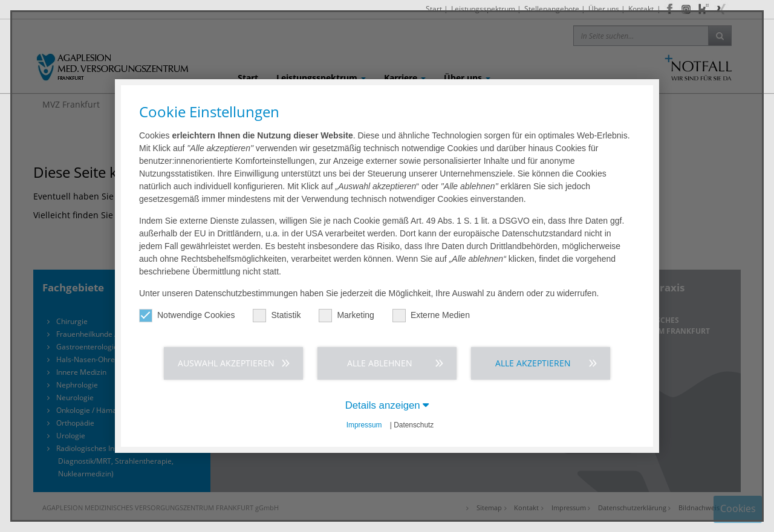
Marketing (346, 315)
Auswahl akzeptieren (226, 363)
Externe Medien (431, 315)
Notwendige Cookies (187, 315)
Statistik (277, 315)
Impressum (364, 425)
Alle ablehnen (380, 363)
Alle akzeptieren (533, 363)
